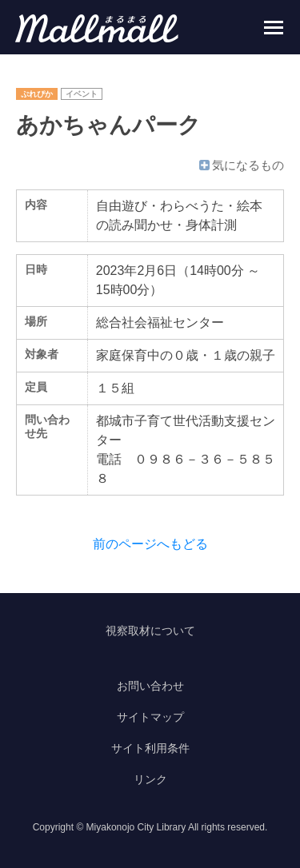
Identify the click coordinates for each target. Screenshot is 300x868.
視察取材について (150, 631)
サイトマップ (150, 717)
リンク (150, 779)
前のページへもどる (150, 544)
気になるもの (240, 165)
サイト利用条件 (150, 748)
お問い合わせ (150, 686)
